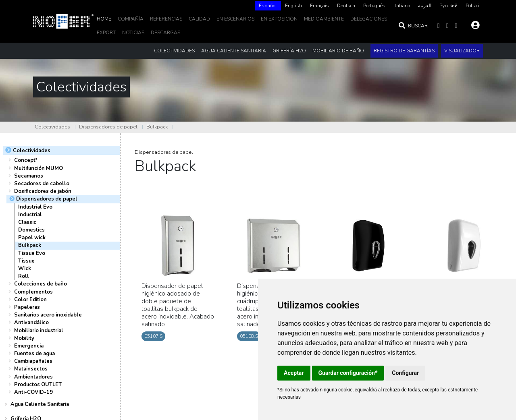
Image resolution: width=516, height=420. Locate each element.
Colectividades (52, 127)
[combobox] (268, 6)
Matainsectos (31, 369)
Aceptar (294, 373)
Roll (24, 276)
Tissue (26, 261)
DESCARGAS (165, 33)
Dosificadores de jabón (43, 191)
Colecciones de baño (41, 284)
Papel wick (32, 238)
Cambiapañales (33, 361)
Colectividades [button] (174, 51)
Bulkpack (157, 127)
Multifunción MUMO (38, 168)
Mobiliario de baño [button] (338, 51)
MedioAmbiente (324, 19)
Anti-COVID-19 (33, 392)
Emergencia (29, 346)
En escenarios (235, 19)
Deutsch (346, 6)
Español (268, 6)
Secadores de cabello (42, 184)
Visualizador (462, 51)
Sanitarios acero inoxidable (48, 315)
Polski (472, 6)
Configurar (405, 373)
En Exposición (279, 19)
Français (319, 6)
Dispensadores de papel (108, 127)
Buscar (413, 26)
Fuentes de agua (34, 354)
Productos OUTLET (38, 385)
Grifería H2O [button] (289, 51)
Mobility (24, 338)
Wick (25, 269)
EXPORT (106, 33)
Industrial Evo (35, 207)
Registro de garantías (404, 51)
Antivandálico (31, 323)
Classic (27, 222)
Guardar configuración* (348, 373)
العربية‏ (425, 6)
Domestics (31, 230)
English (293, 6)
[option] (293, 6)
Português (374, 6)
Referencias (166, 19)
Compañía (131, 19)
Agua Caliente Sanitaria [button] (234, 51)
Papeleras (27, 307)
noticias (133, 33)
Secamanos (29, 176)
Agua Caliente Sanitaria (40, 404)
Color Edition (30, 300)
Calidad (199, 19)
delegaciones (369, 19)
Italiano (402, 6)
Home (104, 19)
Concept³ (26, 160)
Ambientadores (33, 377)
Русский (448, 6)
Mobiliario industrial (39, 331)
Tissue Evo (32, 253)
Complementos (33, 292)
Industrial (30, 215)
